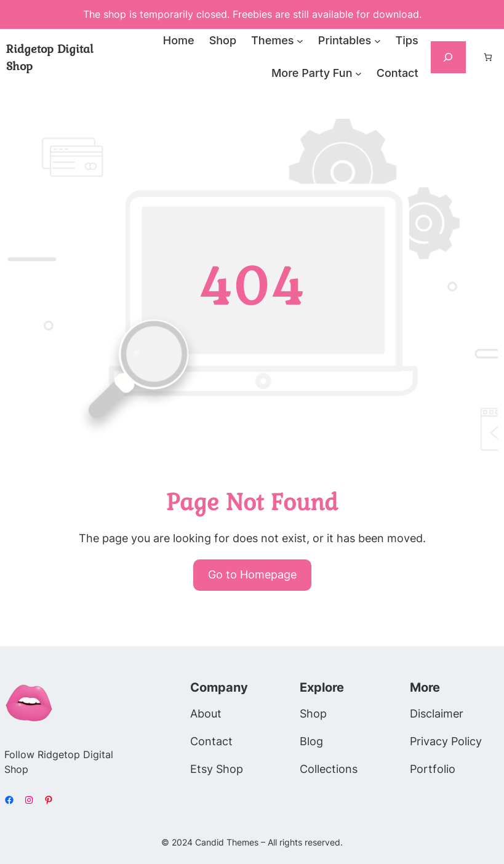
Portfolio (433, 769)
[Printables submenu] (378, 41)
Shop (313, 714)
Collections (329, 769)
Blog (311, 741)
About (206, 714)
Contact (211, 741)
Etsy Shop (217, 769)
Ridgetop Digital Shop (50, 57)
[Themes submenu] (300, 41)
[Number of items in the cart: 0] (488, 58)
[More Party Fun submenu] (358, 74)
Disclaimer (437, 714)
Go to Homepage (252, 574)
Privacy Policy (446, 741)
